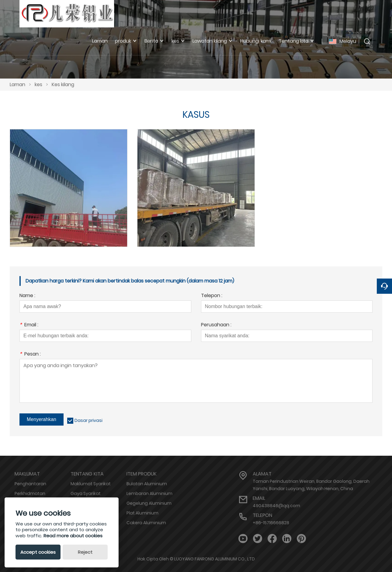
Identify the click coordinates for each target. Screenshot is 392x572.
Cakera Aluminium (146, 523)
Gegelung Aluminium (149, 503)
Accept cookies (38, 552)
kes (38, 84)
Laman (17, 84)
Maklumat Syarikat (91, 484)
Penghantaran (30, 484)
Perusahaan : (216, 325)
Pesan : (30, 354)
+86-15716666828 (271, 523)
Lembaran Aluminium (149, 493)
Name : (27, 296)
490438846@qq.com (276, 506)
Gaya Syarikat (86, 493)
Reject (85, 552)
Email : (29, 325)
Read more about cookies (73, 536)
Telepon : (212, 296)
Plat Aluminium (142, 513)
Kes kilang (63, 84)
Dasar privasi (88, 420)
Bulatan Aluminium (147, 484)
